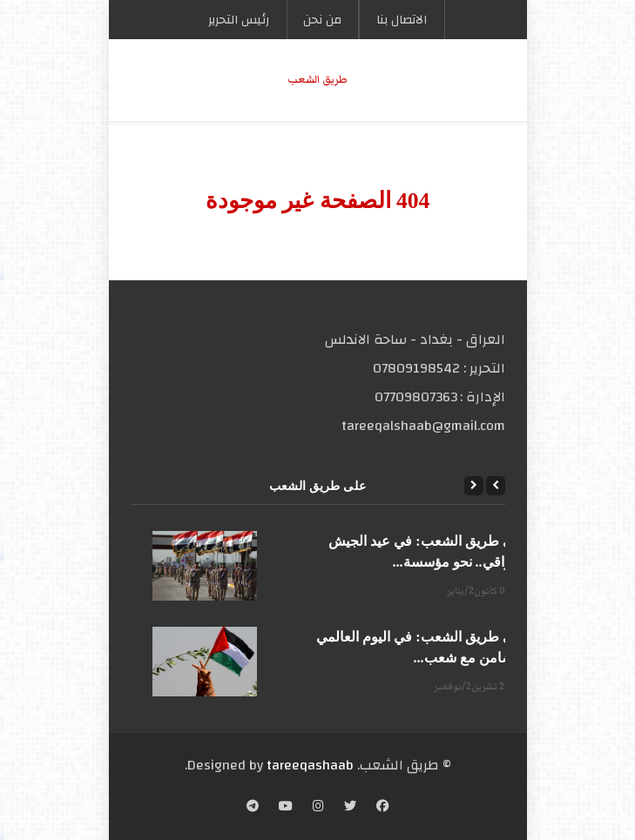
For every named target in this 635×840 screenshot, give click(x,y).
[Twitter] (350, 808)
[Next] (474, 486)
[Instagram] (318, 808)
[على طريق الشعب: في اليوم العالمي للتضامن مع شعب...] (205, 662)
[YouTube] (286, 808)
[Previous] (496, 486)
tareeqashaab (310, 765)
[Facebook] (382, 808)
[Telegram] (253, 808)
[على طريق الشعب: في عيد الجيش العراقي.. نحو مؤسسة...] (205, 566)
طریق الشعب (317, 80)
